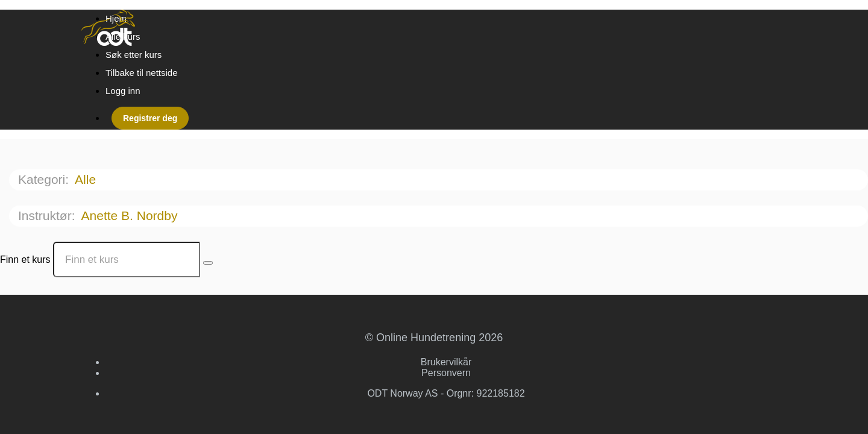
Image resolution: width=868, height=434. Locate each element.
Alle (87, 179)
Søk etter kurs (134, 55)
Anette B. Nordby (131, 215)
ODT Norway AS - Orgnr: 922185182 (446, 393)
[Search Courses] (208, 263)
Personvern (446, 373)
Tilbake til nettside (142, 73)
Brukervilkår (446, 362)
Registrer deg (150, 118)
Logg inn (123, 91)
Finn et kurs (25, 259)
